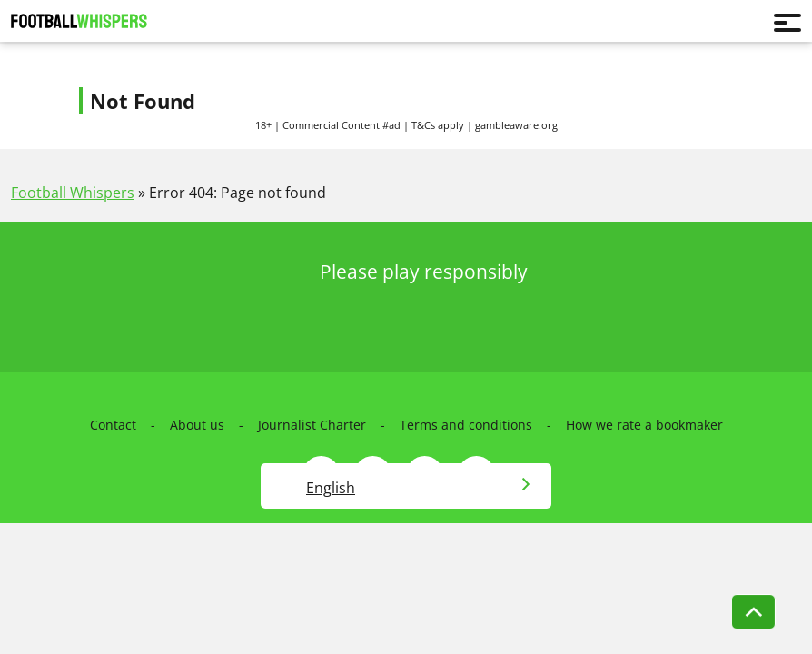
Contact (113, 425)
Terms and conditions (466, 425)
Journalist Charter (312, 425)
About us (197, 425)
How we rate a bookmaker (644, 425)
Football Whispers (73, 193)
